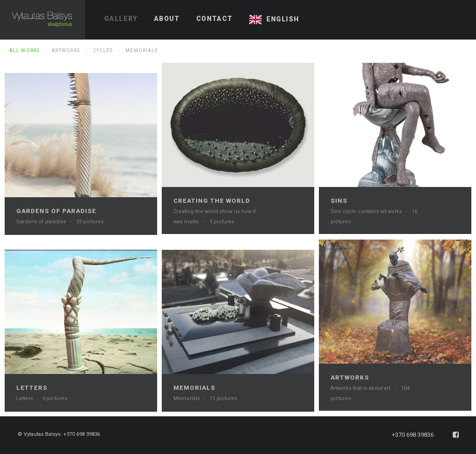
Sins (339, 201)
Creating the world (212, 201)
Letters (32, 388)
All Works (24, 50)
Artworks (66, 50)
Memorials (142, 50)
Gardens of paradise (56, 211)
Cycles (103, 50)
